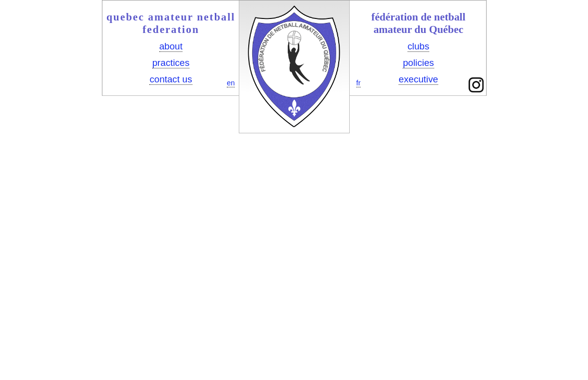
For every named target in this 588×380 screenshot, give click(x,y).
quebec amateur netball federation (171, 23)
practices (171, 63)
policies (418, 63)
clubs (419, 46)
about (171, 46)
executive (418, 79)
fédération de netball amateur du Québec (418, 23)
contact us (171, 79)
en (231, 83)
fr (358, 83)
